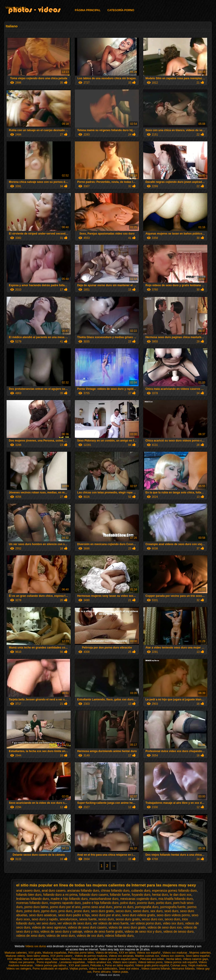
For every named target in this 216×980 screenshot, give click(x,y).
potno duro (32, 911)
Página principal (88, 10)
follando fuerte (120, 895)
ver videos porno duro (146, 923)
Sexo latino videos (38, 956)
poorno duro (146, 903)
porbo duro (164, 903)
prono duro (82, 911)
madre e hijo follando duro (69, 899)
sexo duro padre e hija (74, 915)
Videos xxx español (149, 953)
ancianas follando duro (83, 891)
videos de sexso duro (178, 932)
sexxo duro (172, 919)
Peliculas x (97, 965)
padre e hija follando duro (100, 903)
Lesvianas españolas (73, 962)
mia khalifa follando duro (176, 899)
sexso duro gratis (128, 919)
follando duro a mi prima (60, 895)
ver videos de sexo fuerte (111, 923)
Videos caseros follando (156, 969)
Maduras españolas (55, 953)
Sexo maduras (61, 959)
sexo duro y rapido (45, 919)
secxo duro (123, 911)
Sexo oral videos (129, 969)
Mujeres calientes (200, 953)
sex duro (156, 911)
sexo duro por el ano (106, 915)
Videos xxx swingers (19, 969)
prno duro (65, 911)
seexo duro (141, 911)
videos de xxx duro (90, 936)
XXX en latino (127, 953)
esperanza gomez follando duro (174, 891)
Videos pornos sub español (181, 962)
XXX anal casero (79, 965)
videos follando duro (119, 936)
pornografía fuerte (173, 907)
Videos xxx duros (16, 8)
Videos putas (120, 972)
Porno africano (102, 972)
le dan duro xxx (181, 895)
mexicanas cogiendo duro (138, 899)
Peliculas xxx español (84, 959)
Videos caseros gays (196, 959)
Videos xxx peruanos (22, 962)
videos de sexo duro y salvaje (61, 932)
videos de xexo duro (61, 936)
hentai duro (160, 895)
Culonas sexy (179, 965)
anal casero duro (28, 891)
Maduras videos (15, 956)
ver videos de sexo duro (74, 923)
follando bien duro (29, 895)
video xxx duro (173, 923)
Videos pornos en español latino (119, 959)
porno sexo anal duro (97, 907)
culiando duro (141, 891)
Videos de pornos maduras (91, 956)
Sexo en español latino (37, 959)
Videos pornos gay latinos (51, 965)
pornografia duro (147, 907)
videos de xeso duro (30, 936)
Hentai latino (174, 959)
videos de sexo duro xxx (165, 927)
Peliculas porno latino (81, 953)
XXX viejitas (15, 959)
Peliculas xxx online (152, 959)
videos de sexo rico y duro (143, 932)
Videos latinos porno (150, 962)
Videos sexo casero (125, 962)
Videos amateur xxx (99, 962)
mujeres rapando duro (65, 903)
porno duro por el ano (65, 907)
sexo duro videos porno (173, 915)
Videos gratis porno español (152, 965)
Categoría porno (121, 10)
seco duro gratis (103, 911)
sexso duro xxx (152, 919)
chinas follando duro (115, 891)
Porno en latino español (119, 965)
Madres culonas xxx (147, 956)
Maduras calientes (16, 953)
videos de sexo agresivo (49, 927)
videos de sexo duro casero (87, 927)
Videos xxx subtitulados (103, 969)
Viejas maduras (197, 965)
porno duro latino (36, 907)
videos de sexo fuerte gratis (103, 932)
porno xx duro (124, 907)
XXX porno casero (62, 956)
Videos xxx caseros (172, 956)
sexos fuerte (88, 919)
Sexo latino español (198, 956)
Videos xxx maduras (175, 953)
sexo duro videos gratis (138, 915)
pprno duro (49, 911)
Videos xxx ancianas (121, 956)
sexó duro (171, 911)
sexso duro (106, 919)
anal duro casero (53, 891)
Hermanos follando (183, 969)
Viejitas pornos (79, 969)
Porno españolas (47, 962)
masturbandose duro (104, 899)
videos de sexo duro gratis (127, 927)
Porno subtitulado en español (50, 969)
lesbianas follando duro (33, 899)
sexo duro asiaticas (43, 915)
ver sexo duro (46, 923)
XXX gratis (35, 953)
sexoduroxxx (69, 919)
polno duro (128, 903)
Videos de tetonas (106, 953)
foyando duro (141, 895)
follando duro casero (94, 895)
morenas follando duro (32, 903)
